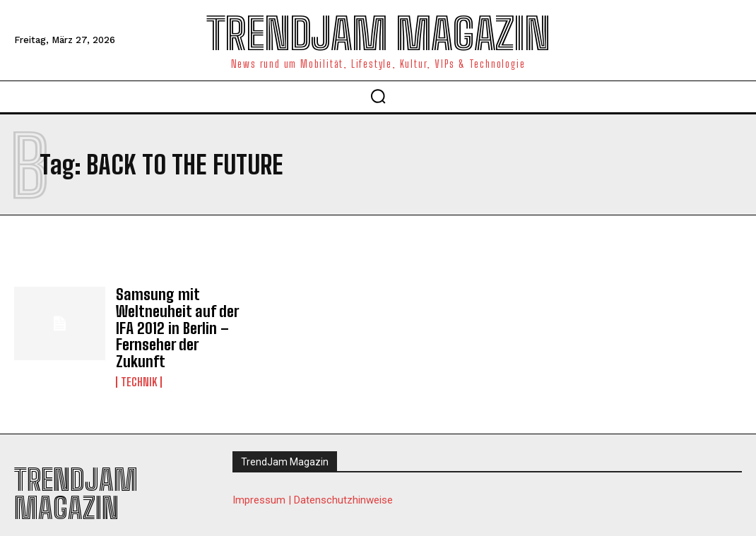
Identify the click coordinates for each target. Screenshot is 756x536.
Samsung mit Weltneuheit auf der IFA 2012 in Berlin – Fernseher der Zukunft (178, 318)
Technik (139, 360)
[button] (378, 96)
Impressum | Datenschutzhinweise (313, 478)
